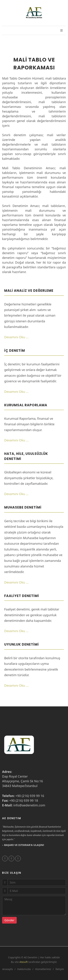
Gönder (9, 920)
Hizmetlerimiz (43, 969)
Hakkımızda (24, 969)
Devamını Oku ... (16, 337)
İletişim (60, 969)
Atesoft (24, 962)
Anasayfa (8, 969)
